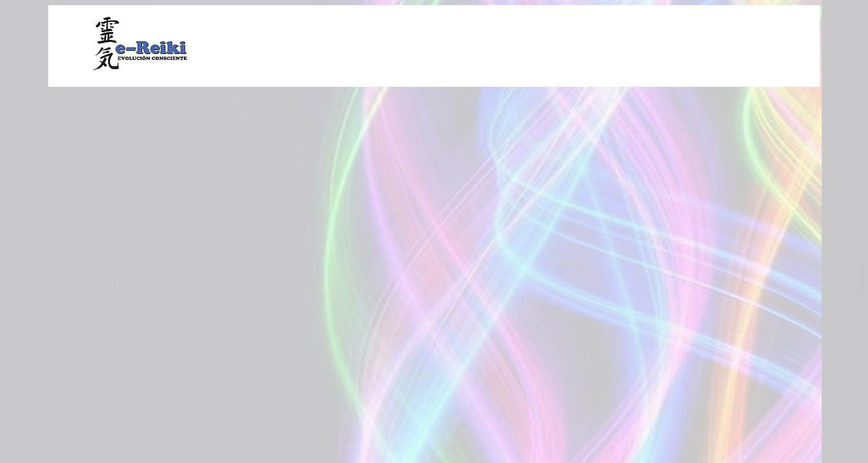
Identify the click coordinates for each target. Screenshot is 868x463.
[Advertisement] (523, 44)
